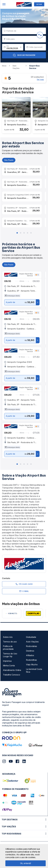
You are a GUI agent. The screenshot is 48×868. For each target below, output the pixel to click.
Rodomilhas (31, 660)
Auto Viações (32, 642)
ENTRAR (39, 4)
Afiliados (30, 655)
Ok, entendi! (26, 863)
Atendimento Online (12, 670)
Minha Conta (9, 666)
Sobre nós (8, 637)
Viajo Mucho (32, 665)
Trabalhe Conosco (12, 675)
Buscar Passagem (24, 55)
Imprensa (7, 661)
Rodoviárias (31, 646)
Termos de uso (10, 642)
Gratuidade (31, 637)
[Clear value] (21, 47)
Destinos (30, 651)
